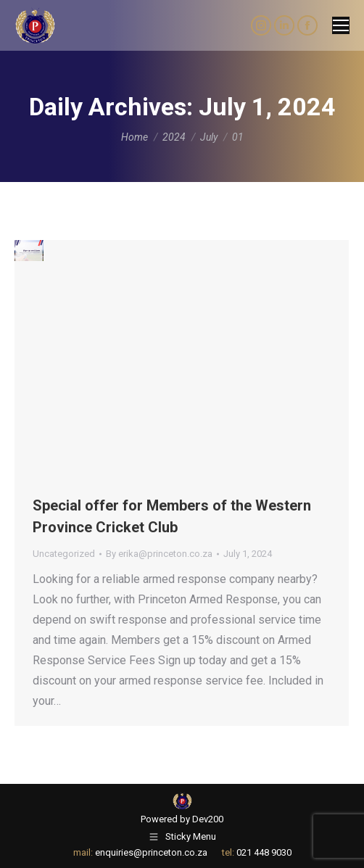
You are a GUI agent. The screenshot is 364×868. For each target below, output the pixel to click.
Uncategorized (64, 554)
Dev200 (208, 819)
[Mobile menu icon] (341, 25)
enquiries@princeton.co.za (151, 852)
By (159, 554)
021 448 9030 (264, 852)
